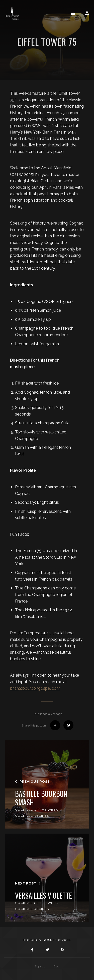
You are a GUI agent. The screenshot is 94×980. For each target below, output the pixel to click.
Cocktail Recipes (32, 816)
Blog (56, 966)
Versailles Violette (43, 896)
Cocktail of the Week (36, 810)
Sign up (40, 966)
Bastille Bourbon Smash (41, 798)
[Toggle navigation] (73, 13)
